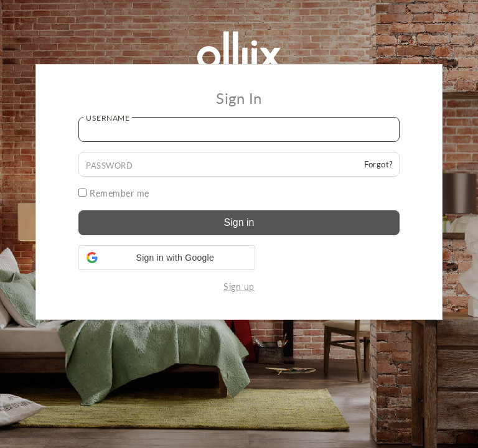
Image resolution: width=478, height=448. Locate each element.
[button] (167, 258)
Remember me (114, 193)
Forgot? (379, 164)
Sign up (239, 287)
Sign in (239, 222)
